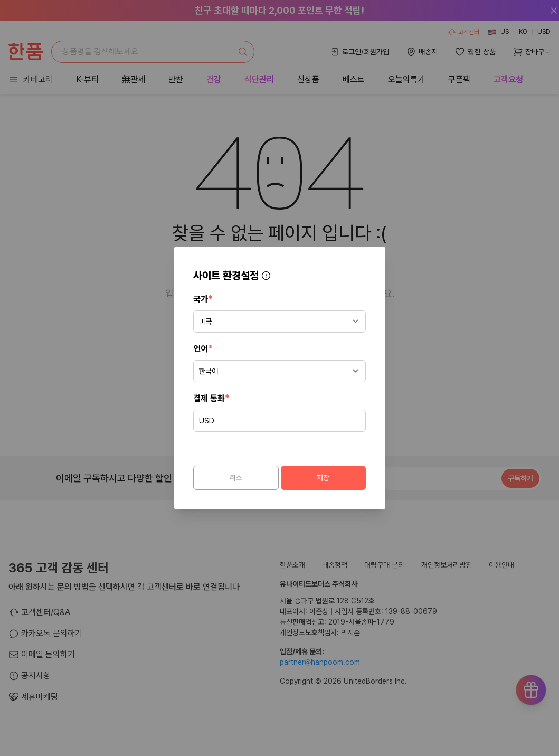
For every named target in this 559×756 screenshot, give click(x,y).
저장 (323, 477)
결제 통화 (214, 397)
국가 (205, 297)
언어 (205, 347)
